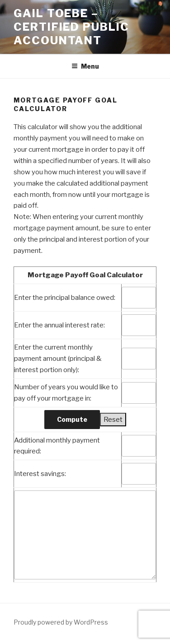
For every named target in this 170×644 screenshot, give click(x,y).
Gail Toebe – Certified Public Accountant (71, 27)
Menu (85, 66)
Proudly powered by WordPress (61, 622)
